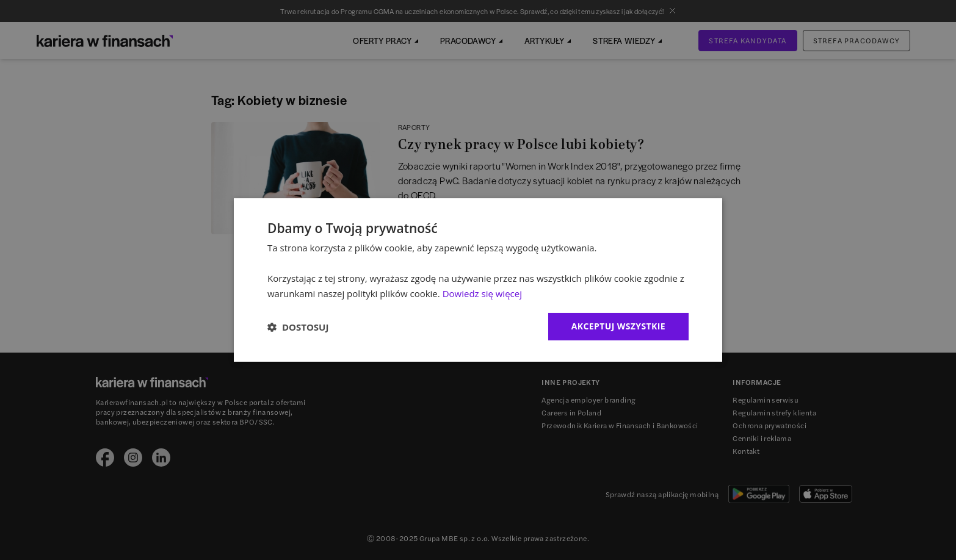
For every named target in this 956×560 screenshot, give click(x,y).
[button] (298, 327)
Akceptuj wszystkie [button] (618, 326)
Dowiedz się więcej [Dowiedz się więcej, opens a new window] (482, 293)
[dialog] (478, 280)
